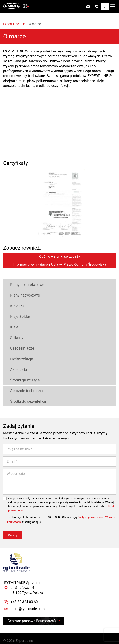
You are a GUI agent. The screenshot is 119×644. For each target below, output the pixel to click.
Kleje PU (14, 300)
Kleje (11, 321)
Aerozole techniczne (24, 385)
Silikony (13, 332)
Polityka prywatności (90, 511)
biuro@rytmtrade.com (28, 603)
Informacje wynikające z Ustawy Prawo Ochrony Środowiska (59, 259)
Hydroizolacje (18, 353)
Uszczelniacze (19, 343)
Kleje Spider (17, 311)
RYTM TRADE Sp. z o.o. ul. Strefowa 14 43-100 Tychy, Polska (24, 582)
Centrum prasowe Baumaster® (34, 615)
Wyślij (13, 530)
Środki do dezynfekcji (25, 396)
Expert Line (11, 18)
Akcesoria (15, 364)
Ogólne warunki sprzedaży (60, 251)
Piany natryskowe (22, 289)
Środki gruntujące (21, 374)
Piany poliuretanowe (24, 279)
